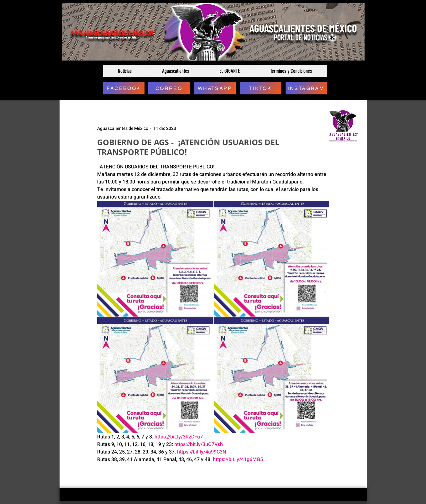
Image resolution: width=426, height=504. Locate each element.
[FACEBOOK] (124, 88)
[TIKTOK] (260, 88)
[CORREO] (169, 88)
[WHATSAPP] (215, 88)
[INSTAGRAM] (306, 88)
